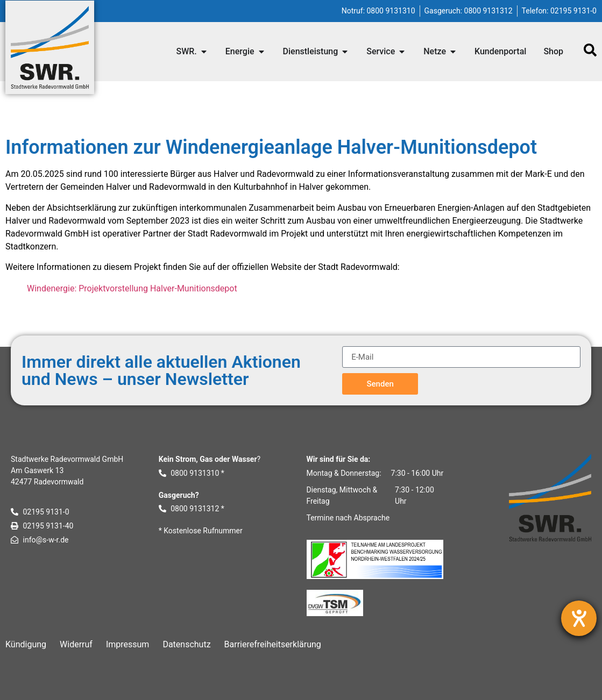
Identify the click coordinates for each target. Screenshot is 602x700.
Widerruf (76, 644)
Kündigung (26, 644)
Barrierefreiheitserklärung (273, 644)
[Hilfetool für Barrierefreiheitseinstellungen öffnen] (579, 618)
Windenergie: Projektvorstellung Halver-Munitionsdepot (132, 288)
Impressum (128, 644)
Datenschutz (186, 644)
